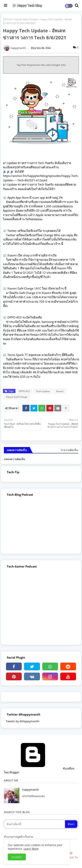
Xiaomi (60, 391)
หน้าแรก (8, 19)
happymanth (31, 790)
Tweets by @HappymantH (22, 721)
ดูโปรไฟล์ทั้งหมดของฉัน (34, 796)
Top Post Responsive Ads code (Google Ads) (41, 65)
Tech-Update (43, 391)
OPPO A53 (24, 391)
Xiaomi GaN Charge (26, 19)
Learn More (31, 849)
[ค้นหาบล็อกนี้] (35, 824)
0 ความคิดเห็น (70, 450)
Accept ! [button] (17, 857)
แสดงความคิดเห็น (15, 459)
